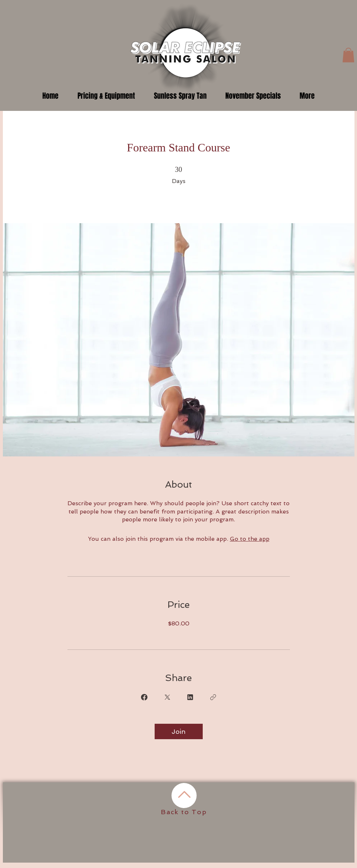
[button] (348, 55)
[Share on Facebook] (144, 697)
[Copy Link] (213, 697)
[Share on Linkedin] (190, 697)
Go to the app (250, 539)
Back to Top (184, 812)
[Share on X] (167, 697)
